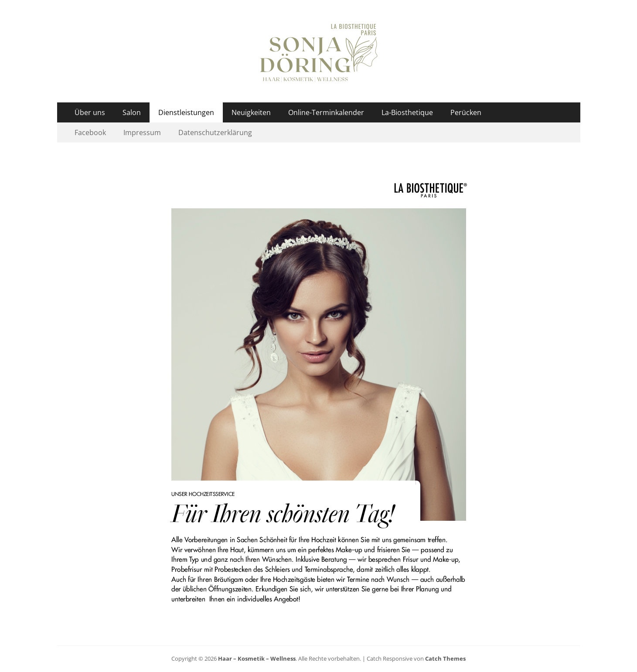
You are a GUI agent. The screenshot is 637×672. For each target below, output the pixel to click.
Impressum (142, 132)
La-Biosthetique (407, 112)
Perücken (466, 112)
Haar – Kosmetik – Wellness (257, 658)
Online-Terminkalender (326, 112)
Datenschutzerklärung (215, 132)
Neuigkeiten (251, 112)
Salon (132, 112)
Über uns (90, 112)
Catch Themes (445, 658)
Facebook (90, 132)
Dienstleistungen (186, 112)
